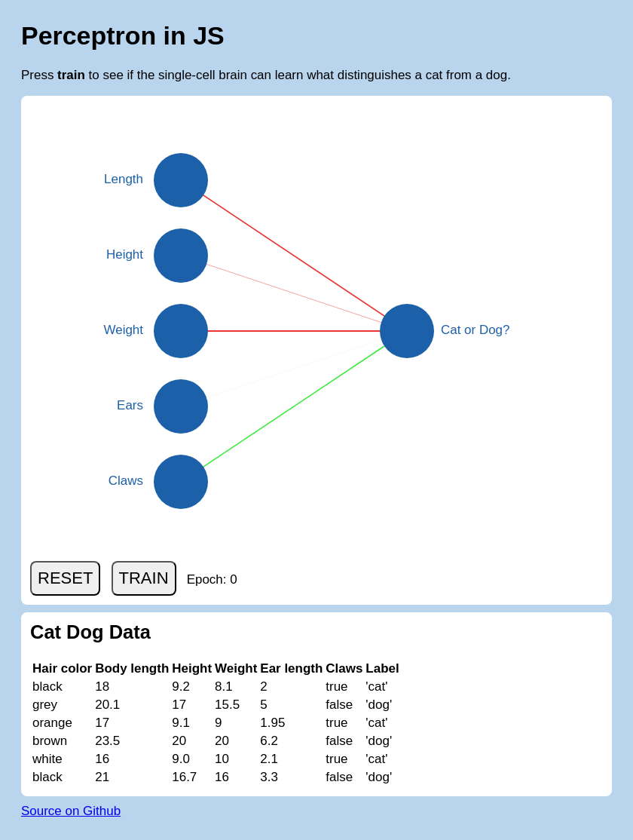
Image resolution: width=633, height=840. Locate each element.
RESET (65, 578)
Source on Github (71, 811)
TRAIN (144, 578)
